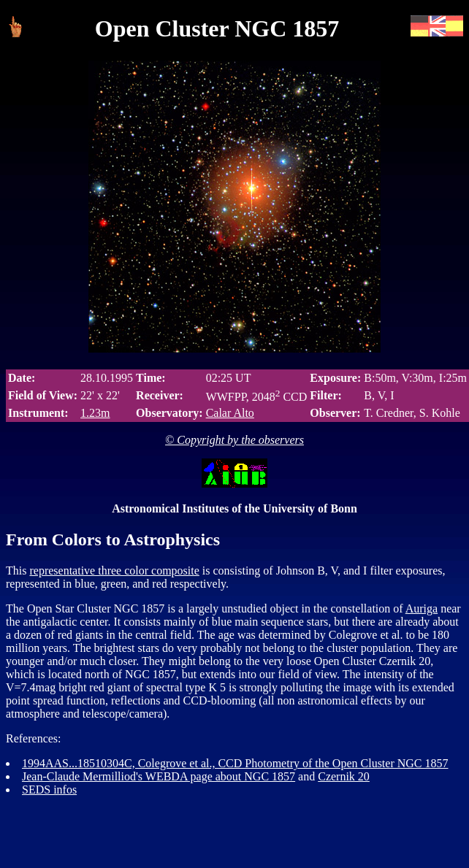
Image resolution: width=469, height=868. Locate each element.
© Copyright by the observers (234, 440)
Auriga (422, 608)
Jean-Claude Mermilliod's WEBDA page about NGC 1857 (159, 776)
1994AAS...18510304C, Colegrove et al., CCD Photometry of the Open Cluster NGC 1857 (235, 763)
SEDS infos (49, 790)
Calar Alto (230, 413)
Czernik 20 (344, 776)
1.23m (95, 413)
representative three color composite (114, 571)
